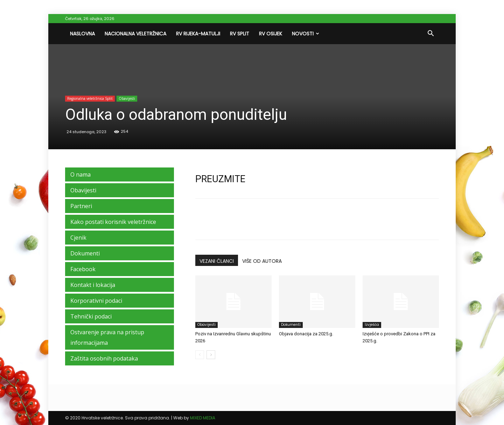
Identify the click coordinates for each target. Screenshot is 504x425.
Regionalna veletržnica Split (90, 98)
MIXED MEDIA (203, 418)
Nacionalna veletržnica (135, 34)
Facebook (83, 269)
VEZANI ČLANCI (217, 261)
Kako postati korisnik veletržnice (113, 222)
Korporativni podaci (96, 301)
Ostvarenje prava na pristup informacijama (107, 337)
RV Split (240, 34)
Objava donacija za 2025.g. (306, 334)
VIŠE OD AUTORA (262, 261)
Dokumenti (291, 325)
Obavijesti (127, 98)
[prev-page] (200, 355)
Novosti (306, 34)
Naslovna (82, 34)
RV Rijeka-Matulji (198, 34)
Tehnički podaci (91, 316)
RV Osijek (271, 34)
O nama (80, 174)
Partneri (81, 206)
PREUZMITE (220, 179)
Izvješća (372, 325)
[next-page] (211, 355)
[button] (430, 34)
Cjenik (78, 238)
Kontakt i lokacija (93, 285)
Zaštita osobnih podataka (104, 358)
